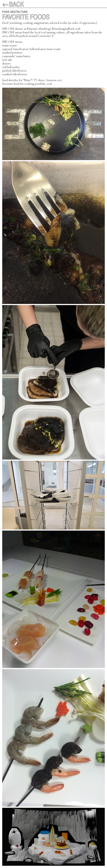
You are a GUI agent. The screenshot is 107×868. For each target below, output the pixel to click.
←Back (13, 4)
